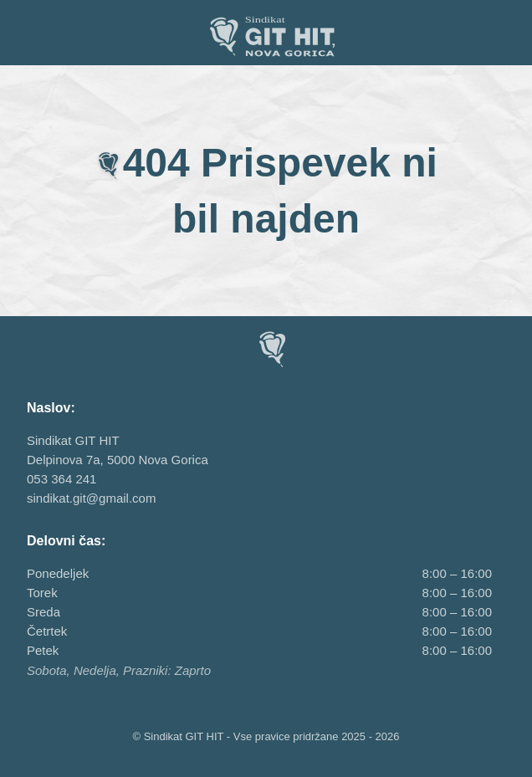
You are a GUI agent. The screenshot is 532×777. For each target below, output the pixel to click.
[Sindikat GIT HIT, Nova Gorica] (266, 36)
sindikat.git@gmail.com (91, 498)
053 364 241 (61, 479)
